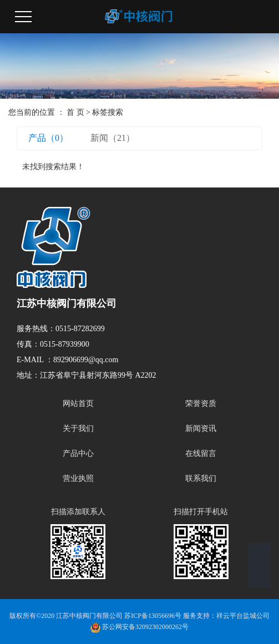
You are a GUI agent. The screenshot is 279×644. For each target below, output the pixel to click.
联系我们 (201, 478)
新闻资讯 (201, 429)
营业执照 (78, 478)
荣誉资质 (201, 404)
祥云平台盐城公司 (243, 616)
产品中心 (78, 453)
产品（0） (48, 138)
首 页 (75, 112)
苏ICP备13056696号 (153, 616)
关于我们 (78, 429)
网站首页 (78, 404)
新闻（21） (113, 138)
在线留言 (201, 453)
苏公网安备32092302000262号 (139, 627)
